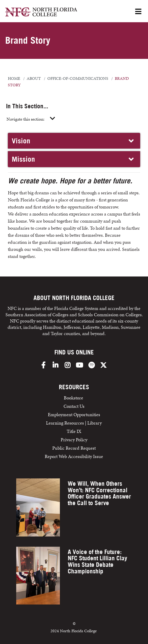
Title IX (74, 431)
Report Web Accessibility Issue (74, 456)
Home (14, 78)
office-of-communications (78, 78)
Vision (73, 141)
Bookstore (74, 398)
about (34, 78)
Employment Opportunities (74, 414)
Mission (73, 159)
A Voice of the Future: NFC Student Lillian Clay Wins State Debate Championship (97, 561)
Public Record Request (74, 448)
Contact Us (74, 406)
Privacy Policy (74, 440)
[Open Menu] (138, 12)
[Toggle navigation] (53, 119)
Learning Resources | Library (74, 423)
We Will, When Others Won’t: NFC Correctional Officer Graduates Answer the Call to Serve (99, 493)
